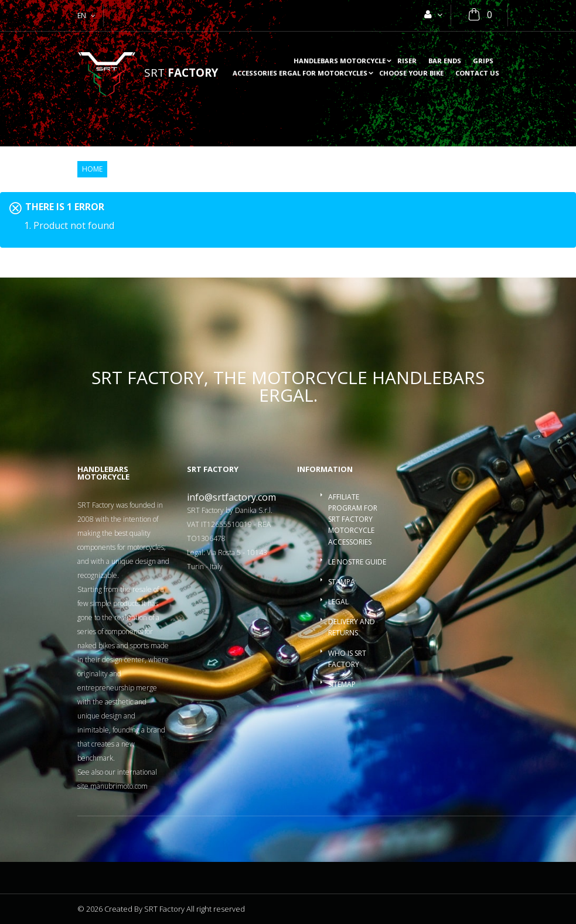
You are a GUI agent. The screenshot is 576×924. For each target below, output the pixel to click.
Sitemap (342, 684)
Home (92, 169)
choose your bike (411, 73)
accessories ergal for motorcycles (300, 73)
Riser (407, 61)
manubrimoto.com (119, 786)
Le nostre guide (357, 562)
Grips (483, 61)
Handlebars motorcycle (340, 61)
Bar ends (445, 61)
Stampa (342, 582)
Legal (338, 602)
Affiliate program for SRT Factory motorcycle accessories (353, 519)
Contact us (477, 73)
